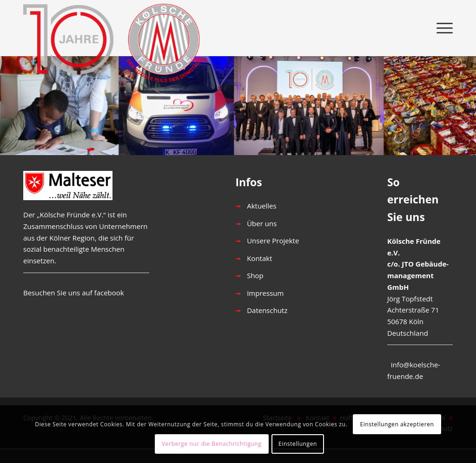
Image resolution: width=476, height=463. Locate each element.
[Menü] (442, 28)
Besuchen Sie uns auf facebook (74, 293)
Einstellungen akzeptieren (397, 424)
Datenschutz (267, 310)
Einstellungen (298, 444)
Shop (255, 275)
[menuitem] (442, 28)
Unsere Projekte (273, 241)
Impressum (265, 293)
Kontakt (259, 258)
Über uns (262, 223)
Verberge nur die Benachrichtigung (212, 444)
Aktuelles (261, 206)
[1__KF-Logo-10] (116, 28)
